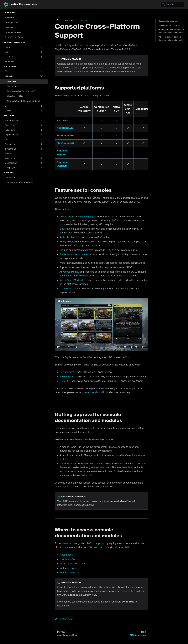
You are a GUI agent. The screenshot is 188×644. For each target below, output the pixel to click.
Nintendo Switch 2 (69, 573)
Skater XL (65, 381)
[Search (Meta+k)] (173, 4)
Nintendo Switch (68, 568)
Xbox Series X (65, 128)
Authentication (67, 237)
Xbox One (62, 120)
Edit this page (64, 619)
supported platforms (122, 501)
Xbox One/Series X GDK (73, 564)
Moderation (66, 229)
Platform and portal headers (75, 254)
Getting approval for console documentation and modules (171, 31)
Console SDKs (67, 217)
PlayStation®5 (65, 143)
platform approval (95, 543)
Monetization (66, 289)
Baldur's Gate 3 (68, 372)
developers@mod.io (101, 72)
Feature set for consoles (169, 25)
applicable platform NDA (82, 595)
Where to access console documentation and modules (171, 38)
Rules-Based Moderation (73, 280)
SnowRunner (66, 377)
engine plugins (88, 217)
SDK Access (64, 72)
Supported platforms (168, 21)
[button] (24, 47)
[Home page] (58, 20)
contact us (128, 602)
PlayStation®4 (65, 135)
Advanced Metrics (69, 272)
